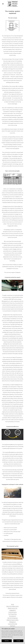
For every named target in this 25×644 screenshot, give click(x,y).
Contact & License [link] (12, 612)
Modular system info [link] (13, 608)
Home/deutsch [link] (13, 616)
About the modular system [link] (12, 606)
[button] (3, 4)
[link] (12, 4)
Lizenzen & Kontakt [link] (13, 624)
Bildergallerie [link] (13, 622)
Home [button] (13, 604)
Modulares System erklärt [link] (13, 620)
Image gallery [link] (12, 610)
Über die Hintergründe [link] (13, 618)
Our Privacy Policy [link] (13, 614)
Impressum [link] (13, 626)
